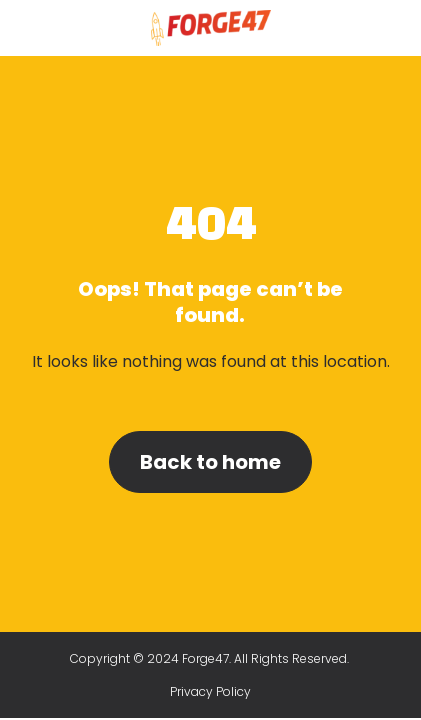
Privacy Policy (210, 691)
